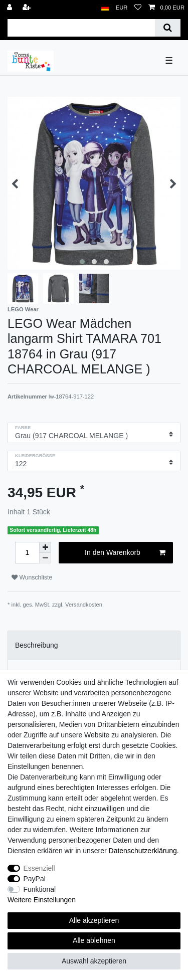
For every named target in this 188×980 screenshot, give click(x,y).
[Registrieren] (28, 8)
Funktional (40, 889)
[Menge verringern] (45, 558)
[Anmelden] (11, 8)
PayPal (35, 879)
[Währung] (122, 8)
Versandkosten (84, 605)
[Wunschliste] (138, 8)
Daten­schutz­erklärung (143, 851)
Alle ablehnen (94, 940)
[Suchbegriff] (81, 28)
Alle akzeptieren (94, 920)
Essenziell (39, 868)
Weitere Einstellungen (42, 900)
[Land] (105, 8)
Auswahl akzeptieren (94, 961)
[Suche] (168, 28)
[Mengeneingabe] (27, 553)
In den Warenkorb (125, 553)
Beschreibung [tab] (37, 645)
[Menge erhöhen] (45, 547)
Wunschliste (32, 577)
